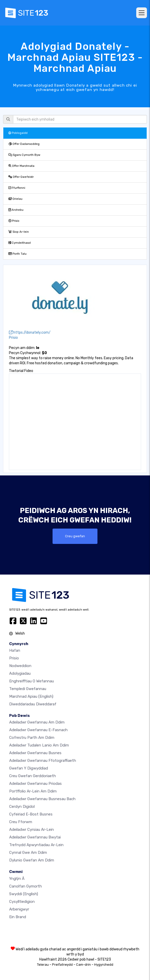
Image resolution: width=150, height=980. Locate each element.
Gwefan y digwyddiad (29, 768)
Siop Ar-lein (19, 232)
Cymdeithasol (20, 243)
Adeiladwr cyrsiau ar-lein (32, 830)
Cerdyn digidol (22, 807)
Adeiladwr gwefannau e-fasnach (38, 730)
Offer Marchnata (21, 166)
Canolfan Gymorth (26, 886)
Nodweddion (20, 666)
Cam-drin (83, 965)
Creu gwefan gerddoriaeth (33, 776)
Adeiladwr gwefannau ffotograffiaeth (43, 761)
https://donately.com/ (30, 332)
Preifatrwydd (62, 965)
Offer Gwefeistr (21, 177)
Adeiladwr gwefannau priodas (35, 784)
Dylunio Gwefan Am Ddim (32, 860)
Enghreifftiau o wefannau (32, 681)
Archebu (16, 210)
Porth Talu (17, 254)
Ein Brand (18, 917)
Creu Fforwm (21, 822)
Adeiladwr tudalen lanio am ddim (39, 745)
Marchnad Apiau (31, 696)
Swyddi (24, 894)
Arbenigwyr (19, 909)
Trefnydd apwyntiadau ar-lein (36, 845)
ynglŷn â (17, 879)
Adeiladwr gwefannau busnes (35, 753)
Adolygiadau (20, 673)
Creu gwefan (75, 536)
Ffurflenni (17, 188)
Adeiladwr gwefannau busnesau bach (42, 799)
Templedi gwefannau (28, 689)
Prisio (14, 221)
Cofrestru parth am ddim (32, 738)
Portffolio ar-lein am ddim (33, 791)
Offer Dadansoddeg (24, 144)
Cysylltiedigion (22, 902)
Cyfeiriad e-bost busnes (31, 814)
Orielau (15, 199)
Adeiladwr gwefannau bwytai (35, 837)
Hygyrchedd (104, 965)
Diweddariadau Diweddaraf (33, 704)
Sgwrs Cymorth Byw (24, 155)
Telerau (43, 965)
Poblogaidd (18, 133)
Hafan (15, 650)
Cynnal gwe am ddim (28, 853)
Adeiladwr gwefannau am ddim (37, 722)
